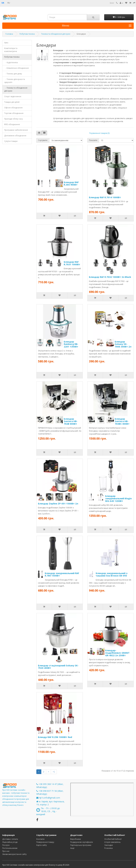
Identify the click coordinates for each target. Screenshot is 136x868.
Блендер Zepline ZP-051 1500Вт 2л (58, 503)
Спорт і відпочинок (13, 96)
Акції (72, 848)
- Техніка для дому (13, 74)
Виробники (76, 839)
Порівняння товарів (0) (99, 133)
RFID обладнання (12, 124)
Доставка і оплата (10, 839)
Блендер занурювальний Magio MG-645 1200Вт (119, 498)
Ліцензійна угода (10, 842)
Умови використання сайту (14, 854)
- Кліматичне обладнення (16, 68)
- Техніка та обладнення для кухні (16, 89)
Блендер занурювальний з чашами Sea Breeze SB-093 (112, 574)
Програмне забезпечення (16, 130)
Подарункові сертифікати (82, 842)
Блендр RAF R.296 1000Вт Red (55, 737)
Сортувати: (43, 140)
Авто (6, 43)
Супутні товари (11, 141)
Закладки (109, 845)
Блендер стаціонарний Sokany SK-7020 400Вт (58, 667)
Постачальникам (10, 848)
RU (9, 3)
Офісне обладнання (13, 108)
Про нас (6, 851)
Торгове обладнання (14, 113)
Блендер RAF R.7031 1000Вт (72, 263)
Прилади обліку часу (13, 119)
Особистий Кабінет (113, 839)
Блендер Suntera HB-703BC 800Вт (122, 421)
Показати (93, 140)
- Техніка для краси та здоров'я (15, 81)
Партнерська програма (81, 845)
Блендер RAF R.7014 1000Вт (105, 197)
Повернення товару (45, 842)
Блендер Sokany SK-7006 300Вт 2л (123, 344)
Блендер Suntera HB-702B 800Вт (71, 421)
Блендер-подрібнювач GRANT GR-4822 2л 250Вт (117, 653)
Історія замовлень (112, 842)
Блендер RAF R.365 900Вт (71, 183)
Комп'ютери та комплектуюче (11, 50)
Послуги (6, 845)
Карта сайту (42, 845)
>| (54, 772)
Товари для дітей (12, 102)
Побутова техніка (12, 57)
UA (3, 3)
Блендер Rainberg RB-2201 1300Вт (71, 344)
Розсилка (108, 848)
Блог (112, 3)
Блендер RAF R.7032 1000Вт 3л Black (110, 277)
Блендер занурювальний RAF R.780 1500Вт (62, 574)
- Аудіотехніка (11, 62)
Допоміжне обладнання (15, 136)
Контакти (40, 839)
